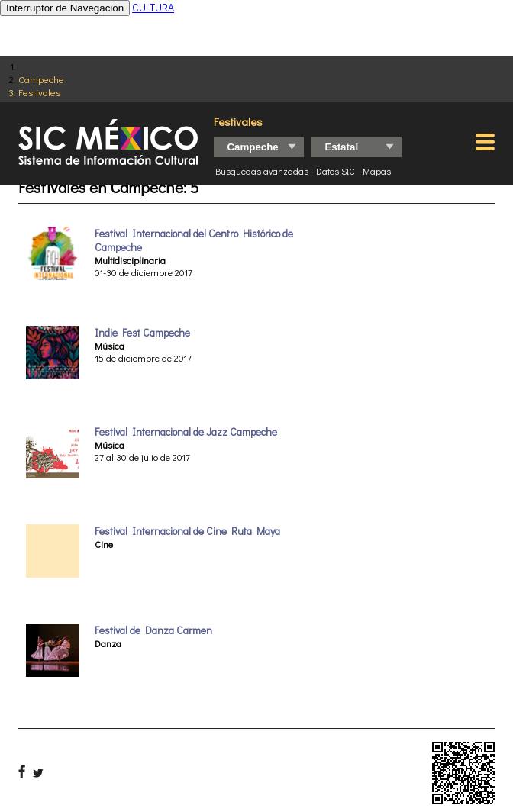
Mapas (377, 171)
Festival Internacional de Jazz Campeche (186, 432)
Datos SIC (336, 171)
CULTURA (153, 7)
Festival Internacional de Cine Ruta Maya (187, 531)
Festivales (39, 92)
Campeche (41, 79)
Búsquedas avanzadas (262, 171)
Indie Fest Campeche (142, 333)
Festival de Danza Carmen (153, 630)
